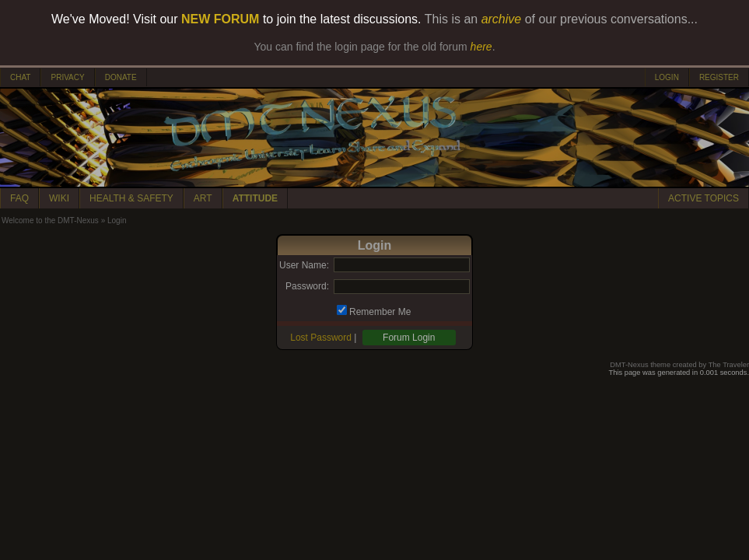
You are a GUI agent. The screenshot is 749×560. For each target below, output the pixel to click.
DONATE (121, 77)
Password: (307, 286)
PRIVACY (67, 77)
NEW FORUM (220, 19)
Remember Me (380, 312)
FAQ (19, 198)
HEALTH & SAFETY (131, 198)
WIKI (59, 198)
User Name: (304, 265)
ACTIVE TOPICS (703, 198)
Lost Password (321, 338)
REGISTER (719, 77)
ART (203, 198)
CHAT (20, 77)
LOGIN (667, 77)
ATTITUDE (255, 198)
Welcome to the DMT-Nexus (50, 220)
